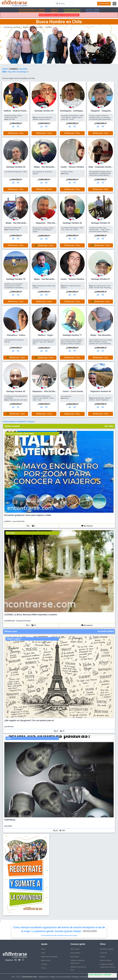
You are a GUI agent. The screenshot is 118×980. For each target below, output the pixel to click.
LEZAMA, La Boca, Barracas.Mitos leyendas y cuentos (31, 615)
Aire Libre (11, 533)
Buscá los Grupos (106, 960)
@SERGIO (8, 521)
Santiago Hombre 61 (101, 279)
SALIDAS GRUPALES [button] (72, 10)
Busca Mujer (75, 957)
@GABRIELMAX (10, 621)
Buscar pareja (75, 949)
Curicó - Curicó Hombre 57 (74, 392)
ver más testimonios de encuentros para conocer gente (59, 935)
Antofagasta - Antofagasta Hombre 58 (72, 112)
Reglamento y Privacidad (49, 957)
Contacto (44, 964)
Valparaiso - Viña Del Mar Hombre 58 (44, 392)
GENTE (5, 69)
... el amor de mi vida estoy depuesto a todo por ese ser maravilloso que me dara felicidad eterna (43, 119)
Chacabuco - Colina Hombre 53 (16, 336)
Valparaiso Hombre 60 (101, 391)
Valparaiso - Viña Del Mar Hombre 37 (45, 224)
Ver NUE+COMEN (106, 631)
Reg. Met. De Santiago (18, 72)
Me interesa (87, 526)
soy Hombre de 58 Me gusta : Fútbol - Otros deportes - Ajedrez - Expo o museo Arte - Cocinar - (72, 117)
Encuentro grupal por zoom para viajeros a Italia (28, 515)
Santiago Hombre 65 (44, 111)
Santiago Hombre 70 (16, 279)
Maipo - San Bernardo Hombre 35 (44, 168)
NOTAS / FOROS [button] (93, 10)
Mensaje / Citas (16, 133)
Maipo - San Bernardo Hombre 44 (101, 336)
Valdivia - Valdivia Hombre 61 (16, 112)
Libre (9, 738)
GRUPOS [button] (54, 10)
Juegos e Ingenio (14, 639)
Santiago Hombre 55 (101, 223)
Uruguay (31, 421)
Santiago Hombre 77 (72, 335)
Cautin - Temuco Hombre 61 (72, 168)
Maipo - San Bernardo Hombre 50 (44, 280)
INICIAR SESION (104, 4)
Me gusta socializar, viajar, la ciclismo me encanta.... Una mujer (13, 117)
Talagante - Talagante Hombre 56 (100, 112)
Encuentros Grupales (107, 949)
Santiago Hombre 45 (16, 391)
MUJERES (23, 69)
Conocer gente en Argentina (15, 421)
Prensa (43, 968)
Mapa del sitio (46, 960)
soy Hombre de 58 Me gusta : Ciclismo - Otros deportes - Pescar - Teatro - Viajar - (44, 398)
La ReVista (104, 953)
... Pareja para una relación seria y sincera (44, 286)
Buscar (43, 949)
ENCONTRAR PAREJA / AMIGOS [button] (32, 10)
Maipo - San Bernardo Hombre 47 (16, 224)
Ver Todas (109, 426)
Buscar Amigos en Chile (33, 27)
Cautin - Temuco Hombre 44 (72, 280)
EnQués (103, 957)
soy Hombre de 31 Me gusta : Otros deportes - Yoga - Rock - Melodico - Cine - (44, 342)
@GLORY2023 (9, 727)
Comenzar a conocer (12, 27)
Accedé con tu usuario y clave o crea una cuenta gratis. (59, 15)
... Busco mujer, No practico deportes (71, 286)
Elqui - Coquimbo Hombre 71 (101, 168)
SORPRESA (10, 820)
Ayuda (43, 953)
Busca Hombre (75, 953)
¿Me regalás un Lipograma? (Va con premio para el (29, 720)
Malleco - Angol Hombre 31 (45, 336)
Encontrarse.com (30, 977)
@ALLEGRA (8, 826)
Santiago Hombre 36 (16, 167)
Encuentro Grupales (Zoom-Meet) (20, 434)
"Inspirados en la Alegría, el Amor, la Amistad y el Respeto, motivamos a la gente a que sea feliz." (73, 977)
